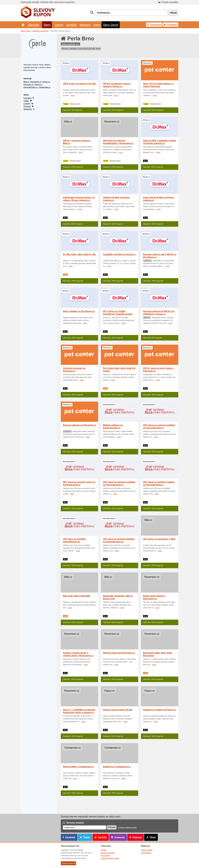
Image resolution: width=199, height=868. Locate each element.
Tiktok (153, 837)
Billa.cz (26, 82)
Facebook (28, 98)
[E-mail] (85, 827)
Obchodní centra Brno (40, 31)
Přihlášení (171, 25)
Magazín (85, 25)
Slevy (47, 25)
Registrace (154, 25)
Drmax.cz (46, 82)
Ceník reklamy (146, 853)
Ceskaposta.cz (44, 87)
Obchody (34, 25)
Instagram (120, 837)
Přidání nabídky (147, 850)
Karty (97, 25)
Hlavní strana (26, 31)
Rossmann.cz (36, 82)
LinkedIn (27, 104)
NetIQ (81, 850)
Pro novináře (106, 856)
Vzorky (59, 25)
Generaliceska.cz (30, 87)
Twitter (26, 101)
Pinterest (27, 106)
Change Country (68, 863)
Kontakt (104, 850)
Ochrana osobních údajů (127, 828)
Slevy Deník (111, 25)
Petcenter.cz (29, 84)
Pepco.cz (38, 84)
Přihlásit (112, 827)
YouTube (102, 837)
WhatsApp (28, 109)
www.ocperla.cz (70, 44)
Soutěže (72, 25)
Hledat (173, 13)
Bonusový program (108, 853)
